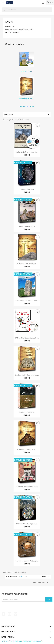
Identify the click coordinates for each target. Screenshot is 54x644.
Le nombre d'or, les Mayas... (27, 264)
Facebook (4, 614)
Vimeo (15, 614)
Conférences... (27, 99)
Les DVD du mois (12, 32)
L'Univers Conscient (27, 189)
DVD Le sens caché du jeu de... (27, 338)
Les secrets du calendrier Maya (27, 375)
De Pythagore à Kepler (27, 226)
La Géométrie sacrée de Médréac (27, 301)
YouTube (9, 614)
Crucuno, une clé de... (27, 412)
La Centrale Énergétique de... (27, 152)
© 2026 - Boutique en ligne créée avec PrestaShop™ (22, 641)
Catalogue (10, 26)
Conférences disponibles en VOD (19, 29)
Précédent (11, 577)
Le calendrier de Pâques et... (27, 524)
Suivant (46, 577)
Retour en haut (41, 583)
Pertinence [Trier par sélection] (27, 115)
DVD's (9, 22)
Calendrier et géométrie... (27, 449)
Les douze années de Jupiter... (27, 561)
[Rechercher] (27, 10)
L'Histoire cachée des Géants (27, 487)
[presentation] (20, 606)
